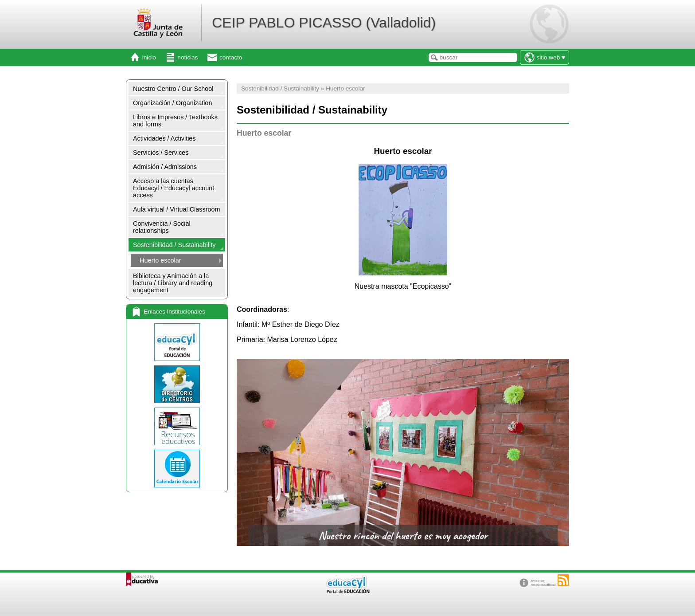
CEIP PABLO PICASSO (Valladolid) (324, 23)
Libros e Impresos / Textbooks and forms (175, 121)
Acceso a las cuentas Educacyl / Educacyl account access (174, 188)
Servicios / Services (161, 153)
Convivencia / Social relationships (162, 227)
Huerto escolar (160, 260)
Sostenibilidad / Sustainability (174, 245)
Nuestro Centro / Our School (173, 89)
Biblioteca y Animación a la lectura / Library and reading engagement (173, 283)
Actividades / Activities (164, 138)
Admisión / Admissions (165, 167)
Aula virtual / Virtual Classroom (176, 209)
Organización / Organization (172, 103)
